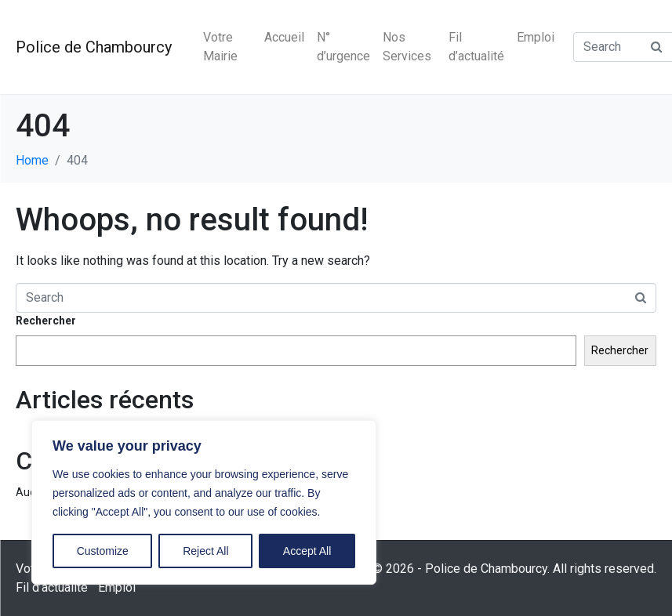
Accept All (307, 551)
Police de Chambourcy (94, 47)
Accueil (284, 37)
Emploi (536, 37)
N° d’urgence (343, 47)
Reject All (205, 551)
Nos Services (407, 47)
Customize (103, 551)
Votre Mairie (220, 47)
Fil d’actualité (476, 47)
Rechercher (46, 321)
